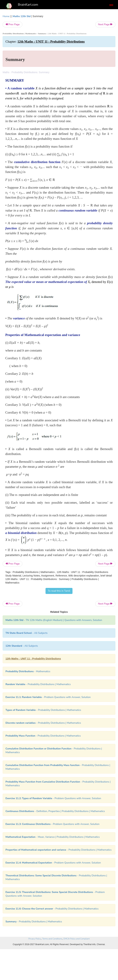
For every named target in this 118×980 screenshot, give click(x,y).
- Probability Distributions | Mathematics (38, 684)
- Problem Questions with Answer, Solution (48, 697)
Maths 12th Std (22, 16)
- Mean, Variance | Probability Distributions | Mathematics (53, 837)
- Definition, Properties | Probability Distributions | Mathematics (55, 811)
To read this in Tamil (59, 591)
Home (6, 16)
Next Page (105, 24)
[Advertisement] (59, 954)
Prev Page (12, 24)
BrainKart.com (28, 5)
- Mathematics (28, 671)
